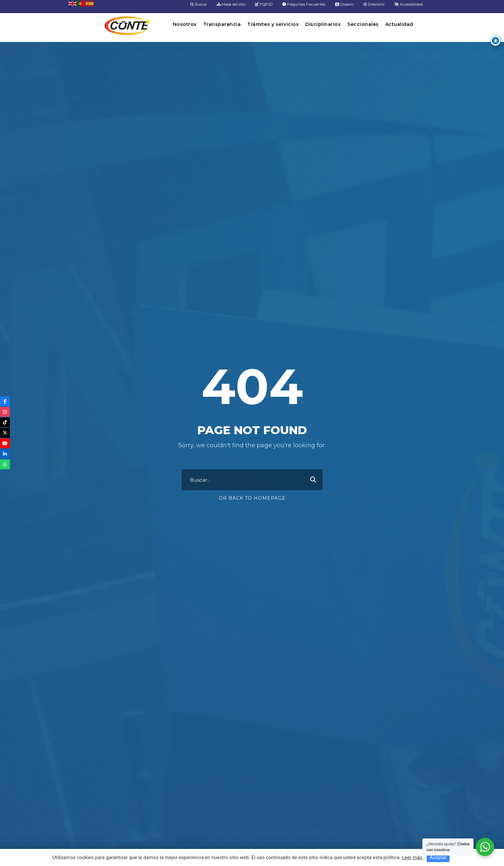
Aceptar (438, 857)
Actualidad (399, 24)
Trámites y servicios (273, 24)
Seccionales (363, 24)
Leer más (412, 857)
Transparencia (222, 24)
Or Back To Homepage (252, 498)
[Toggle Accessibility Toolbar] (495, 33)
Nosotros (185, 24)
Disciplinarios (323, 24)
